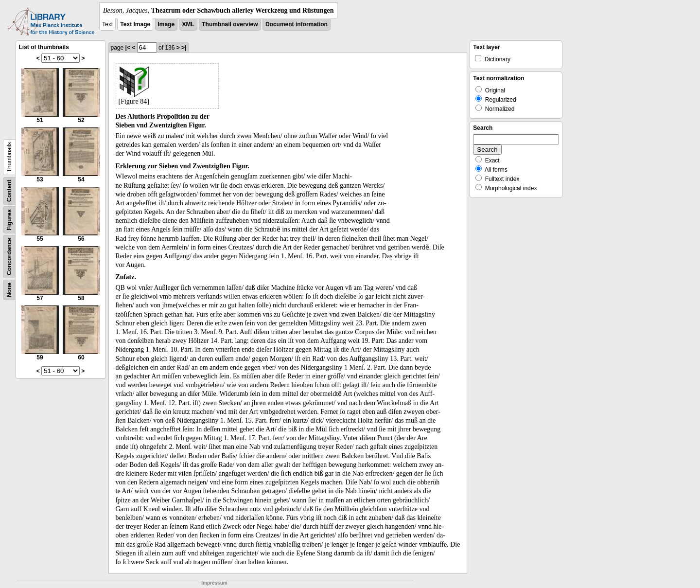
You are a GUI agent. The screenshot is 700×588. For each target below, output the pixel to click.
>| (184, 48)
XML (188, 24)
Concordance (9, 257)
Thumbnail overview (230, 24)
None (9, 290)
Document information (297, 24)
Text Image (135, 24)
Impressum (214, 583)
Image (166, 24)
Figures (9, 220)
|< (128, 48)
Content (9, 191)
